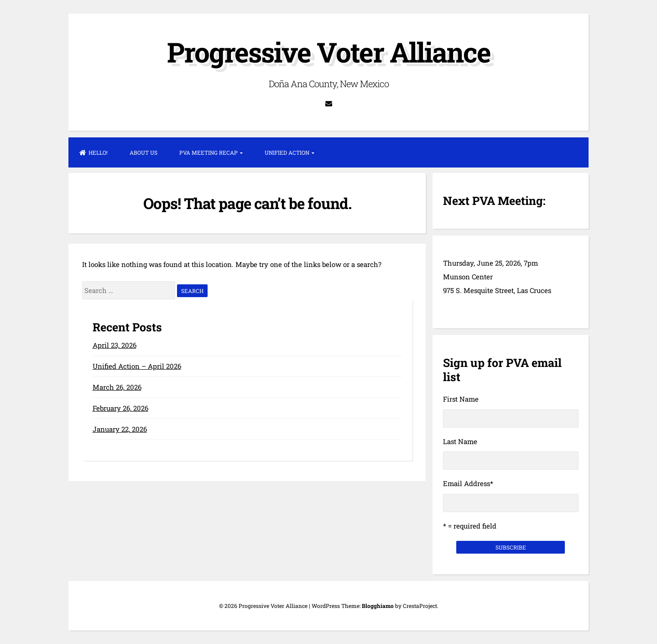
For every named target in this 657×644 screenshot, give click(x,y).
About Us (143, 152)
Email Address (468, 483)
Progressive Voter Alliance (329, 52)
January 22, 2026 (120, 429)
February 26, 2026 (120, 408)
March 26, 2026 (117, 387)
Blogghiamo (378, 606)
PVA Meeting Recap (209, 152)
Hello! (94, 152)
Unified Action (287, 152)
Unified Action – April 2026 (137, 366)
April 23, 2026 (115, 345)
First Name (461, 399)
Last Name (460, 441)
